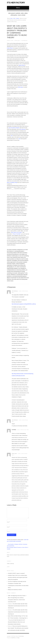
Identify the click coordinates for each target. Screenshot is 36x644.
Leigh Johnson (22, 65)
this (12, 136)
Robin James (17, 41)
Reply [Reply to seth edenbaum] (13, 292)
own (20, 139)
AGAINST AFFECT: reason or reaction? (16, 573)
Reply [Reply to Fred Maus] (28, 430)
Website (8, 532)
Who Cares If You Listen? (17, 232)
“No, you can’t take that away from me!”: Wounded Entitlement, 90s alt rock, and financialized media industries (17, 622)
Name (8, 522)
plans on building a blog (12, 182)
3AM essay (20, 87)
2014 (14, 18)
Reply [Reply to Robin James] (13, 455)
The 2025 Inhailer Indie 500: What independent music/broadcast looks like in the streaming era (18, 606)
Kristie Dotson (10, 48)
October (18, 18)
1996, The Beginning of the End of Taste (17, 596)
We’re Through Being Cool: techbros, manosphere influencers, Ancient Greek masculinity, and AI (16, 600)
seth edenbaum (15, 291)
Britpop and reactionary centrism (15, 590)
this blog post (23, 129)
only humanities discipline (14, 128)
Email (8, 527)
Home (11, 18)
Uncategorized (24, 41)
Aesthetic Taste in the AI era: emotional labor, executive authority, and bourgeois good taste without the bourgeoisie (18, 577)
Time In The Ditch (17, 234)
